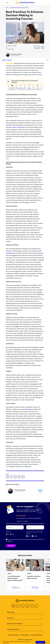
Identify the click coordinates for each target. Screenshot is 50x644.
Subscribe (11, 546)
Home (7, 8)
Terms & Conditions (14, 635)
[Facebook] (13, 606)
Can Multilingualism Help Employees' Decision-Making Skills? (15, 578)
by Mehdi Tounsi (16, 588)
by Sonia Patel (35, 588)
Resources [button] (25, 612)
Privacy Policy (25, 635)
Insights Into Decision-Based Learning (34, 577)
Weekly (35, 536)
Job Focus (9, 532)
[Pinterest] (32, 606)
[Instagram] (37, 606)
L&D (13, 534)
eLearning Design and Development (19, 8)
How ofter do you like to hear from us (34, 533)
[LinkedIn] (23, 606)
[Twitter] (18, 606)
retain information (19, 127)
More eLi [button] (25, 618)
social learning (26, 409)
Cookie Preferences (36, 635)
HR (8, 534)
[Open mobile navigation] (7, 3)
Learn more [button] (16, 541)
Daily (28, 536)
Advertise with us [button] (25, 629)
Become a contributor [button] (25, 624)
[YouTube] (27, 606)
